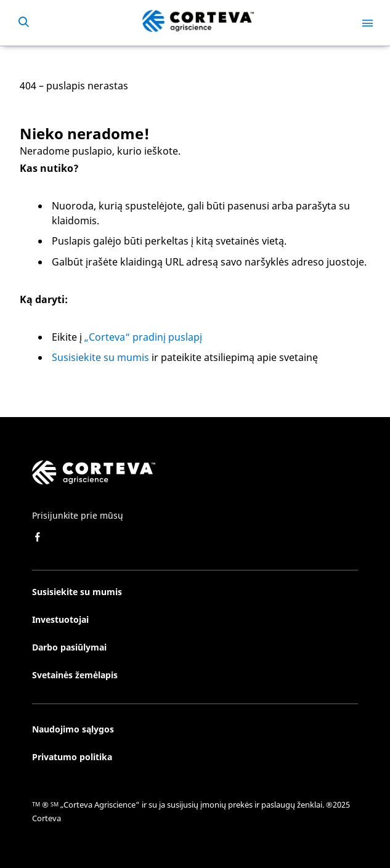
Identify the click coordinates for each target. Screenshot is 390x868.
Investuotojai (60, 619)
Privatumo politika (72, 757)
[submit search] (23, 23)
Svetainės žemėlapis (75, 675)
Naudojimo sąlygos (73, 729)
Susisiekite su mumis (100, 357)
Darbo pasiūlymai (69, 647)
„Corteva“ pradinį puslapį (143, 337)
